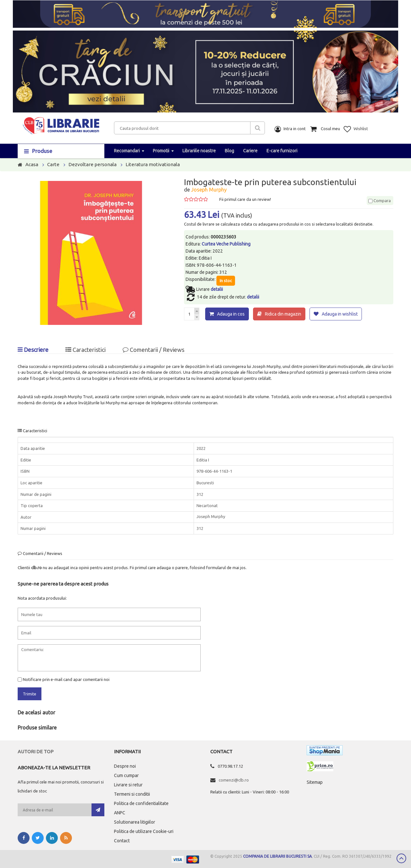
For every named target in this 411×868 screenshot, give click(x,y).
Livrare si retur (128, 785)
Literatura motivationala (153, 164)
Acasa (32, 164)
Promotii (161, 151)
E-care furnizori (282, 151)
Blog (229, 151)
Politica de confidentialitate (141, 803)
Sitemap (315, 782)
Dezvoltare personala (92, 164)
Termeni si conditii (132, 794)
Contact (122, 841)
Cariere (250, 151)
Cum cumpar (126, 775)
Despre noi (125, 766)
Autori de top (36, 752)
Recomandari (127, 151)
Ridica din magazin (283, 314)
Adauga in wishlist (340, 314)
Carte (53, 164)
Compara (380, 201)
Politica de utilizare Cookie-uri (144, 831)
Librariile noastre (199, 151)
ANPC (120, 813)
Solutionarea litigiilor (135, 822)
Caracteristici (86, 350)
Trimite (30, 694)
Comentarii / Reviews (153, 350)
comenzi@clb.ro (234, 780)
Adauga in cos (231, 314)
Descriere (33, 350)
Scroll (401, 858)
